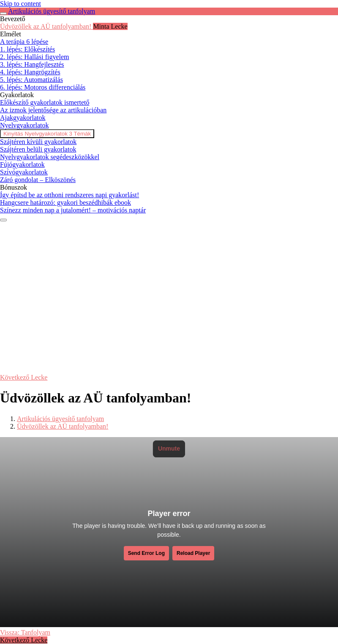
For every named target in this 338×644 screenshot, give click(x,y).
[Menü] (3, 220)
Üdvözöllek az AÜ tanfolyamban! (63, 426)
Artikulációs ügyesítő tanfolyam (52, 11)
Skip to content (20, 4)
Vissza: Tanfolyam (25, 632)
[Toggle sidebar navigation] (3, 14)
